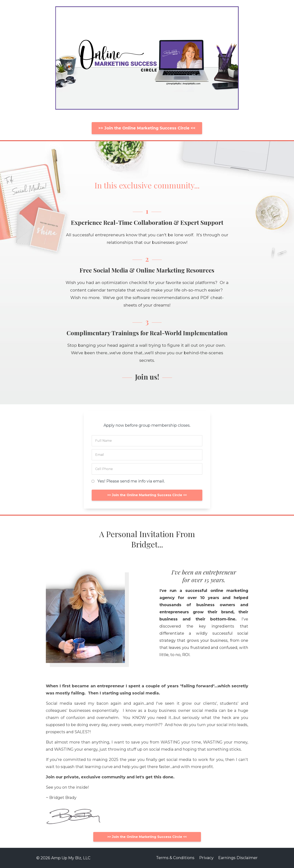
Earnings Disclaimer (238, 858)
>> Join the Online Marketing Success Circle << (147, 128)
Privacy (206, 858)
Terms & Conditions (175, 858)
